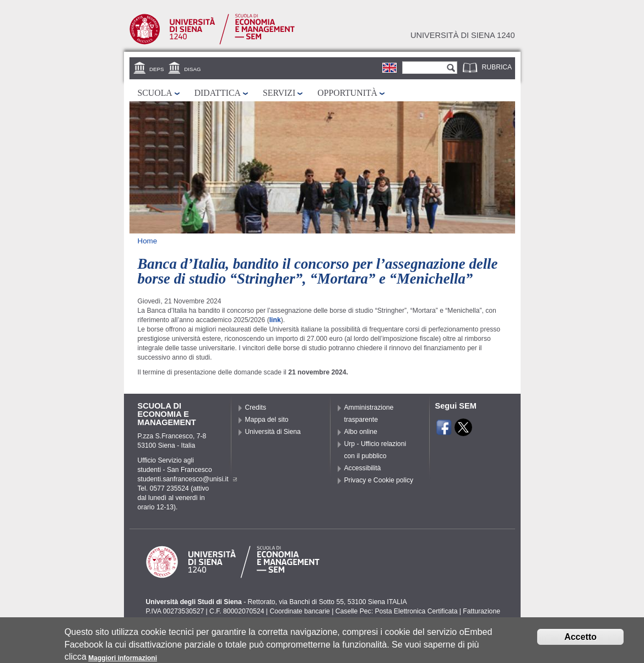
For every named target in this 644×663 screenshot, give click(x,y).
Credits (256, 407)
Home (148, 241)
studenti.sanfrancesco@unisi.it (187, 479)
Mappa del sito (267, 420)
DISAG (192, 69)
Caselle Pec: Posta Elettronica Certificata (397, 611)
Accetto (580, 640)
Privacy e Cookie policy (379, 480)
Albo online (361, 432)
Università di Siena (273, 432)
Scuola (155, 93)
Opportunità (347, 93)
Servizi (279, 93)
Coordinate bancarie (299, 611)
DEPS (156, 69)
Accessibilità (363, 468)
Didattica (218, 93)
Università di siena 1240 (463, 35)
